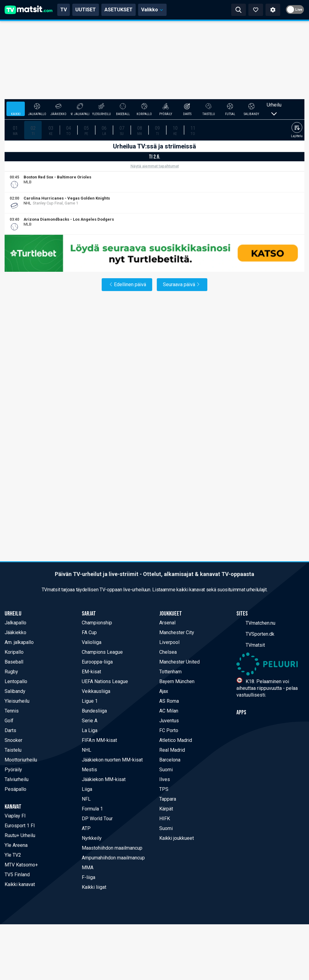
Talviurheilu (17, 779)
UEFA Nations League (105, 681)
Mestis (89, 770)
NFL (86, 799)
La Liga (90, 730)
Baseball (14, 662)
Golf (9, 721)
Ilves (165, 779)
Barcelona (170, 760)
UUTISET (86, 10)
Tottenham (170, 672)
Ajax (164, 691)
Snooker (13, 740)
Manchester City (177, 632)
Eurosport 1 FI (20, 826)
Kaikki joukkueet (177, 838)
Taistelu (13, 750)
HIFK (165, 819)
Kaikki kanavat (20, 884)
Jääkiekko (15, 632)
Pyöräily (13, 770)
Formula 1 (92, 809)
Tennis (12, 711)
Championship (97, 623)
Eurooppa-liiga (97, 662)
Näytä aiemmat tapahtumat (155, 166)
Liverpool (169, 642)
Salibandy (15, 691)
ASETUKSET (119, 10)
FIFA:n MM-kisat (99, 740)
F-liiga (89, 877)
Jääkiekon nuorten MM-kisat (112, 760)
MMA (88, 868)
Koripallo (14, 652)
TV (64, 10)
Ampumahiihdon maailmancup (113, 858)
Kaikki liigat (94, 887)
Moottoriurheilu (21, 760)
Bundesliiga (94, 711)
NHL (87, 750)
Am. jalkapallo (19, 642)
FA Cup (89, 632)
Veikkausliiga (96, 691)
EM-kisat (91, 672)
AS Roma (169, 701)
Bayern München (177, 681)
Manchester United (179, 662)
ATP (86, 828)
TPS (164, 789)
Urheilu (274, 109)
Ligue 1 (90, 701)
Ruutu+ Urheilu (20, 835)
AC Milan (169, 711)
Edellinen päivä (127, 284)
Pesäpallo (15, 789)
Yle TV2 (13, 855)
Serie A (90, 721)
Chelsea (168, 652)
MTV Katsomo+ (21, 865)
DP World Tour (97, 819)
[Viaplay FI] (300, 182)
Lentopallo (16, 681)
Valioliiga (92, 642)
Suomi (166, 770)
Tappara (168, 799)
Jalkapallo (15, 623)
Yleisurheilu (17, 701)
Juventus (169, 721)
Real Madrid (172, 750)
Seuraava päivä (182, 284)
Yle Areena (16, 845)
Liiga (87, 789)
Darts (10, 730)
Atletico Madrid (176, 740)
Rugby (11, 672)
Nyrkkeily (92, 838)
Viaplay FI (15, 816)
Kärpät (166, 809)
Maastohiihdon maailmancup (112, 848)
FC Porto (169, 730)
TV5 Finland (17, 875)
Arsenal (167, 623)
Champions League (102, 652)
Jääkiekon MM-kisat (104, 779)
